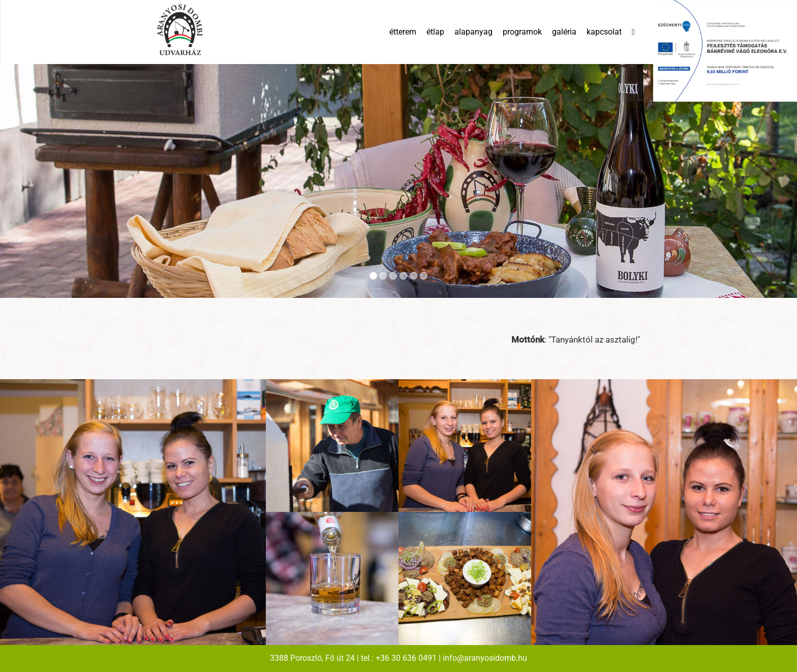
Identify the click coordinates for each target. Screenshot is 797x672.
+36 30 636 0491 (406, 658)
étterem (403, 32)
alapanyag (473, 32)
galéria (564, 32)
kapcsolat (604, 32)
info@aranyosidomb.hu (485, 658)
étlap (435, 32)
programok (522, 32)
